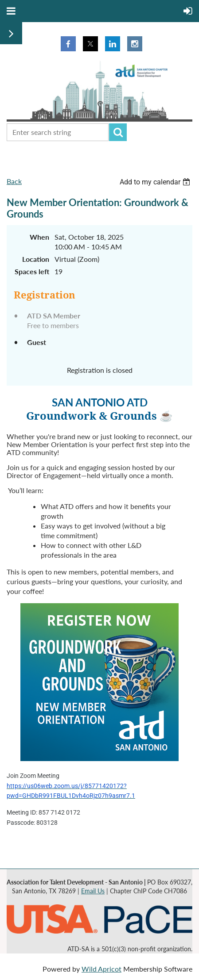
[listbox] (156, 182)
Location (36, 259)
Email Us (93, 891)
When (39, 237)
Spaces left (32, 271)
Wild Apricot (101, 969)
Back (14, 181)
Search (118, 132)
